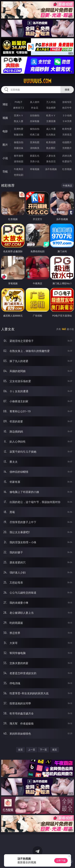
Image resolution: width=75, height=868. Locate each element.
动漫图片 (67, 142)
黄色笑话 (51, 161)
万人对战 (51, 102)
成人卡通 (51, 129)
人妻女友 (51, 156)
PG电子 (19, 102)
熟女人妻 (19, 121)
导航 (5, 172)
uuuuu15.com (37, 81)
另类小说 (35, 161)
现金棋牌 (51, 108)
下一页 (43, 750)
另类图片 (67, 148)
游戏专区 (67, 102)
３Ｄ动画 (67, 115)
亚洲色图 (35, 142)
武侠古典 (67, 156)
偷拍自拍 (35, 129)
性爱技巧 (67, 161)
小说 (5, 158)
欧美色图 (51, 142)
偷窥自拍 (19, 142)
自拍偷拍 (35, 115)
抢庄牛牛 (67, 108)
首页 (20, 750)
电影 (5, 131)
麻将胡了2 (19, 108)
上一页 (32, 750)
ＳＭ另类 (67, 121)
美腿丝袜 (19, 148)
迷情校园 (19, 161)
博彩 (5, 104)
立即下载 (61, 861)
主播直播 (51, 121)
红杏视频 (67, 169)
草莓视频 (35, 169)
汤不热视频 (51, 169)
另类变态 (67, 135)
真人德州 (35, 102)
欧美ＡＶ (51, 115)
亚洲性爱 (19, 129)
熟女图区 (51, 148)
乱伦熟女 (51, 135)
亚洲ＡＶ (19, 115)
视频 (5, 118)
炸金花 (35, 108)
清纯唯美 (35, 148)
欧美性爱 (67, 129)
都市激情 (19, 156)
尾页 (55, 750)
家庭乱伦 (35, 156)
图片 (5, 145)
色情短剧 (19, 175)
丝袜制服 (35, 121)
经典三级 (35, 135)
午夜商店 (19, 169)
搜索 (67, 90)
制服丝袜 (19, 135)
